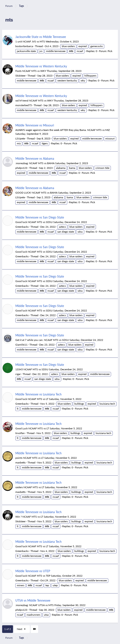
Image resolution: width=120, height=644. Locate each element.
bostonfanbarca (24, 46)
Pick (110, 51)
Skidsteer (20, 76)
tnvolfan (20, 433)
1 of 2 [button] (8, 629)
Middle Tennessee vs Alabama (35, 158)
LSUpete (20, 138)
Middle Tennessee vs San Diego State (40, 217)
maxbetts (20, 462)
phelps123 (21, 168)
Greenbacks (22, 227)
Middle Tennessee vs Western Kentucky (41, 66)
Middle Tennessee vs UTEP (33, 571)
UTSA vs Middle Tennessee (33, 600)
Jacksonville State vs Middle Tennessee (41, 37)
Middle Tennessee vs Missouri (35, 125)
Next (22, 629)
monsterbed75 (24, 105)
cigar (18, 374)
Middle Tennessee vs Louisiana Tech (38, 394)
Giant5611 (21, 345)
